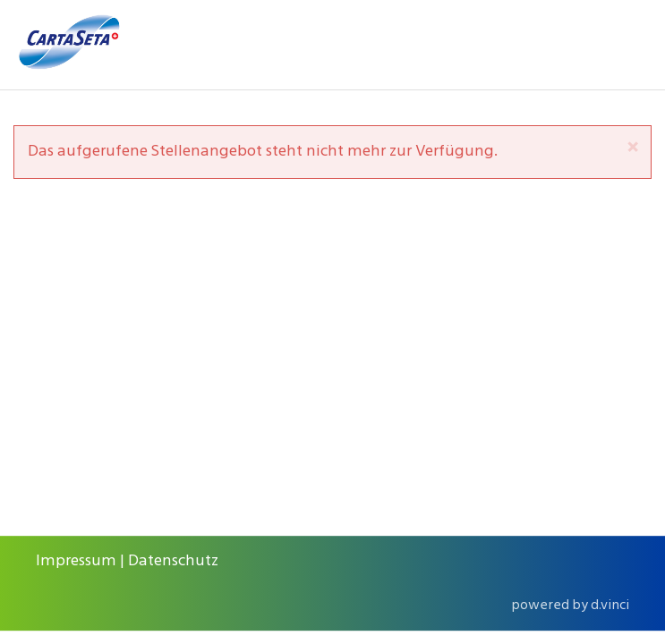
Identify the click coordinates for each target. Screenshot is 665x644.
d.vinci (610, 606)
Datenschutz (173, 561)
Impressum (76, 561)
